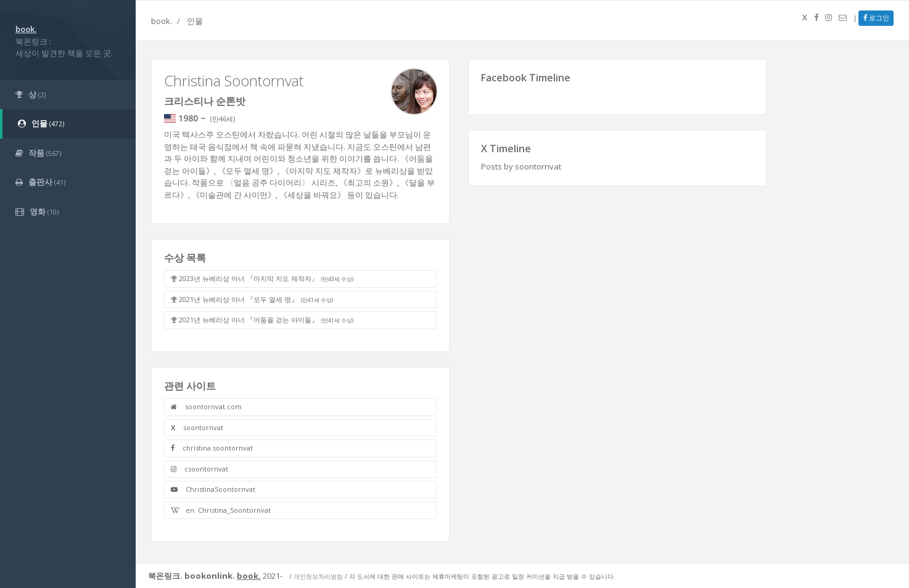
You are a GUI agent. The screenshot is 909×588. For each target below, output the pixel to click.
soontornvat (197, 427)
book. (162, 21)
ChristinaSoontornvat (213, 489)
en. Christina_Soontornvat (221, 510)
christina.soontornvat (212, 448)
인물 (195, 21)
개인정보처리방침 (318, 576)
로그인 (876, 18)
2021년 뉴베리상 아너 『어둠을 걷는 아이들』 (266, 320)
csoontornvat (199, 469)
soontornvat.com (206, 406)
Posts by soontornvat (521, 166)
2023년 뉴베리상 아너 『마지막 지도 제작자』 (266, 278)
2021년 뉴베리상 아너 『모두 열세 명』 (256, 299)
